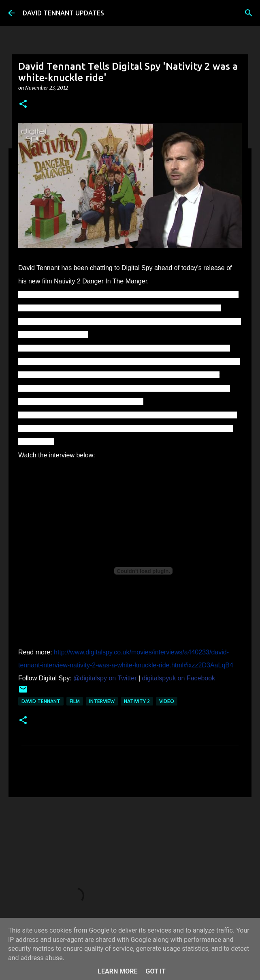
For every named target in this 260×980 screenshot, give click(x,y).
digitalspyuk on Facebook (179, 678)
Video (167, 701)
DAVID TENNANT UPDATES (63, 13)
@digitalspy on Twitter (105, 678)
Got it (155, 971)
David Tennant (41, 701)
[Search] (249, 13)
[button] (23, 104)
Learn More (117, 971)
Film (75, 701)
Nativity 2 (137, 701)
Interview (102, 701)
